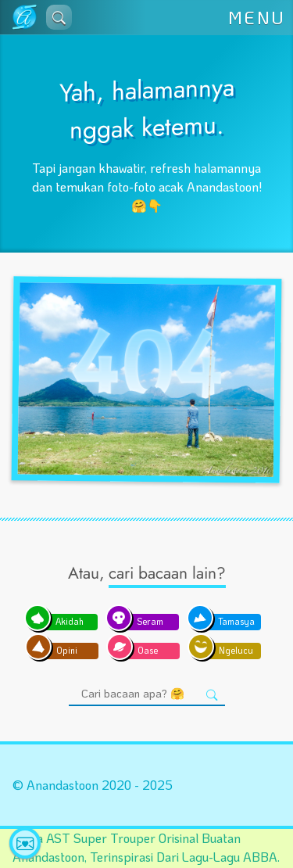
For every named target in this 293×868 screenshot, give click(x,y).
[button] (59, 17)
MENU (257, 18)
